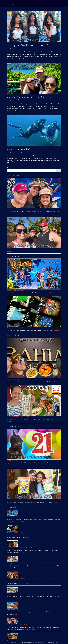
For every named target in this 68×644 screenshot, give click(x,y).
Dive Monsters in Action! (18, 149)
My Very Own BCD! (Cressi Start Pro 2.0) (27, 45)
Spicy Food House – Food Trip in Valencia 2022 (17, 640)
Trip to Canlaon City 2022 (12, 594)
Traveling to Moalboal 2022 (12, 609)
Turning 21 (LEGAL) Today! (12, 460)
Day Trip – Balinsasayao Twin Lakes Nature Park (30, 97)
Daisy (10, 48)
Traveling (21, 100)
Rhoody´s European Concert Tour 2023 (15, 328)
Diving (20, 48)
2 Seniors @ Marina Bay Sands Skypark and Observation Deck (20, 548)
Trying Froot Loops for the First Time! (15, 500)
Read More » (10, 251)
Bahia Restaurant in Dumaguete (13, 379)
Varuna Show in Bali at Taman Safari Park (16, 290)
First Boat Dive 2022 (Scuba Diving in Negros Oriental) (18, 249)
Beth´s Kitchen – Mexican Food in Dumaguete (16, 579)
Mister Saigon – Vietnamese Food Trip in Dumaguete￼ (18, 417)
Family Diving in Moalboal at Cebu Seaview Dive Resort (18, 209)
